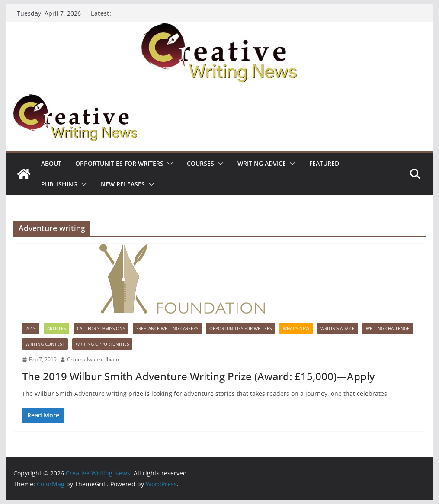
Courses (200, 163)
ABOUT (51, 163)
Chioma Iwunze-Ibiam (93, 359)
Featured (324, 163)
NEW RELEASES (123, 184)
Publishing (59, 184)
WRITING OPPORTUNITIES (102, 344)
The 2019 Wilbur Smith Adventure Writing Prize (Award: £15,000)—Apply (198, 376)
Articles (56, 328)
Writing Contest (45, 344)
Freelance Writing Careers (167, 328)
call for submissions (101, 328)
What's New (296, 328)
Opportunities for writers (119, 163)
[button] (168, 164)
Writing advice (262, 163)
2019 (31, 328)
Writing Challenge (388, 328)
